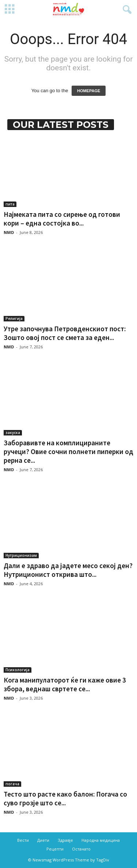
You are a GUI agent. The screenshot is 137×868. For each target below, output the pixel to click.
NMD (9, 232)
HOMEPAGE (89, 91)
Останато (81, 849)
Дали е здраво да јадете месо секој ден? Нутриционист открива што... (68, 570)
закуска (13, 433)
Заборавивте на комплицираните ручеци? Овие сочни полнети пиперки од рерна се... (68, 451)
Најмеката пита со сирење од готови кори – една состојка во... (62, 219)
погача (12, 784)
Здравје (65, 840)
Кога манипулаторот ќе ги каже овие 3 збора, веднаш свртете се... (65, 684)
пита (10, 204)
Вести (23, 840)
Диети (43, 840)
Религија (14, 318)
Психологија (18, 670)
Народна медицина (101, 840)
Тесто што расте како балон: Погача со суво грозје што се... (65, 798)
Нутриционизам (21, 555)
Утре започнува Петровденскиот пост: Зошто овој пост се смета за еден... (65, 333)
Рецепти (55, 849)
